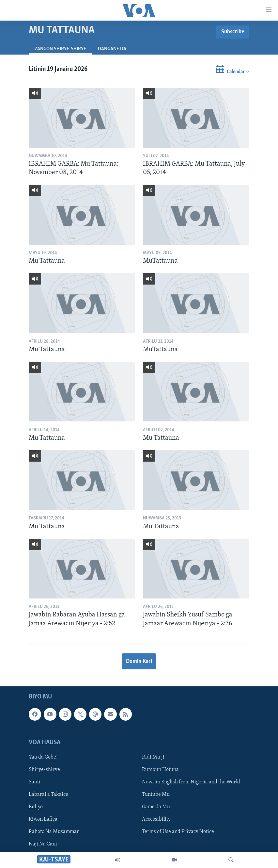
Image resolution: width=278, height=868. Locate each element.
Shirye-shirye (44, 770)
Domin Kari (139, 661)
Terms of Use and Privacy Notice (178, 832)
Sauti (35, 782)
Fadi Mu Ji (153, 757)
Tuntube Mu (156, 794)
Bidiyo (36, 807)
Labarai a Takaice (48, 794)
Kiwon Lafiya (43, 819)
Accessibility (156, 819)
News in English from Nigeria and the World (191, 782)
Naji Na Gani (43, 844)
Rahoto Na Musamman (54, 832)
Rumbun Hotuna (160, 770)
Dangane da (112, 49)
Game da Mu (156, 807)
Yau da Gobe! (43, 757)
